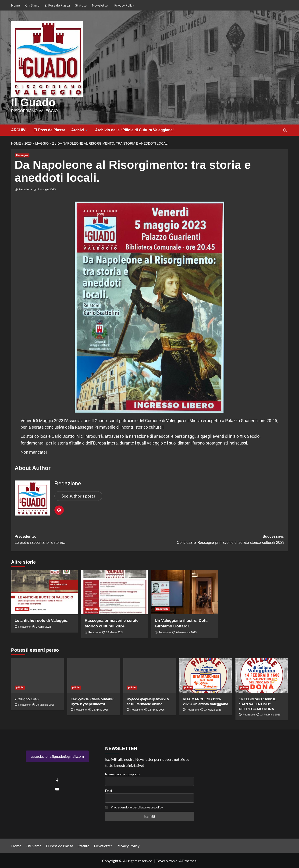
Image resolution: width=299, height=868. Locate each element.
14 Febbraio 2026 (270, 714)
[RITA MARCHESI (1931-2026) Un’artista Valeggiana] (206, 675)
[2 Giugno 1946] (37, 675)
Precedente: (82, 540)
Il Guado (33, 102)
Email (109, 790)
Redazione (25, 189)
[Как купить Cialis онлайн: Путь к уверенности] (94, 675)
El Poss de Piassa (57, 5)
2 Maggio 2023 (47, 189)
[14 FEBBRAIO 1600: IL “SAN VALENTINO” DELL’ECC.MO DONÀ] (262, 675)
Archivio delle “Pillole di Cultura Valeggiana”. (135, 130)
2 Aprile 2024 (43, 626)
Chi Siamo (32, 5)
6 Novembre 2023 (186, 632)
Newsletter (100, 5)
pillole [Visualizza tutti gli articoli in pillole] (20, 687)
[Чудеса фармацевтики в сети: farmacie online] (150, 675)
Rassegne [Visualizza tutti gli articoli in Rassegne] (22, 155)
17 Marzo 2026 (213, 709)
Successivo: (217, 540)
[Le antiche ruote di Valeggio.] (44, 592)
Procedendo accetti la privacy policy (137, 807)
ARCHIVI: (20, 130)
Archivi (80, 130)
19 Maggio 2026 (45, 704)
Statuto (81, 5)
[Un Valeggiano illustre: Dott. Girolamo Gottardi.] (185, 592)
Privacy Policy (124, 5)
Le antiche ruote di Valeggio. (42, 620)
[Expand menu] (87, 130)
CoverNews (165, 860)
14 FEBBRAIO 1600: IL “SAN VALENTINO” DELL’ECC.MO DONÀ (258, 703)
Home (16, 5)
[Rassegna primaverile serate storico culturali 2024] (115, 592)
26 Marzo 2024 (115, 632)
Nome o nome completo (122, 774)
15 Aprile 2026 (100, 709)
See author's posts (78, 496)
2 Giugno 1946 (27, 699)
